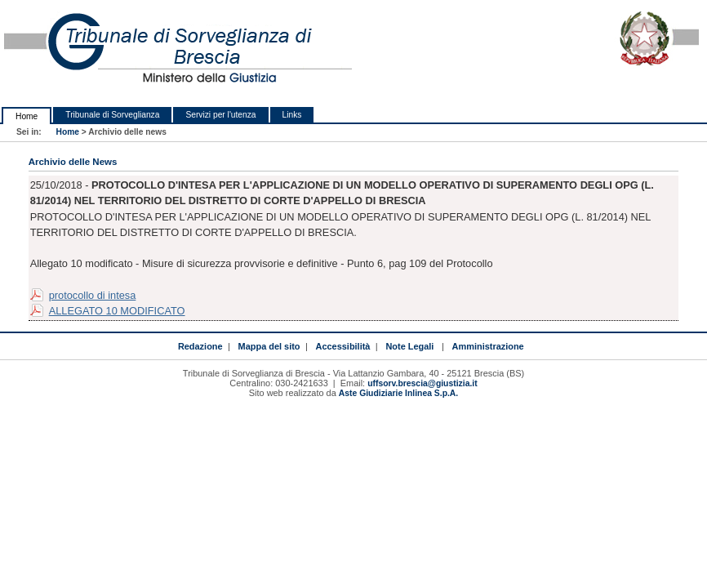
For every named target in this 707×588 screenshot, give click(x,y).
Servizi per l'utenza (220, 115)
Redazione (200, 346)
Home (27, 116)
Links (292, 115)
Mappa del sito (269, 346)
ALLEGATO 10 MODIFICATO (117, 311)
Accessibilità (343, 346)
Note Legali (409, 346)
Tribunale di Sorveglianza (112, 115)
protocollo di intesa (93, 295)
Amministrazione (488, 346)
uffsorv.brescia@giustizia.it (422, 383)
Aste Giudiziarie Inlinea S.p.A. (398, 393)
